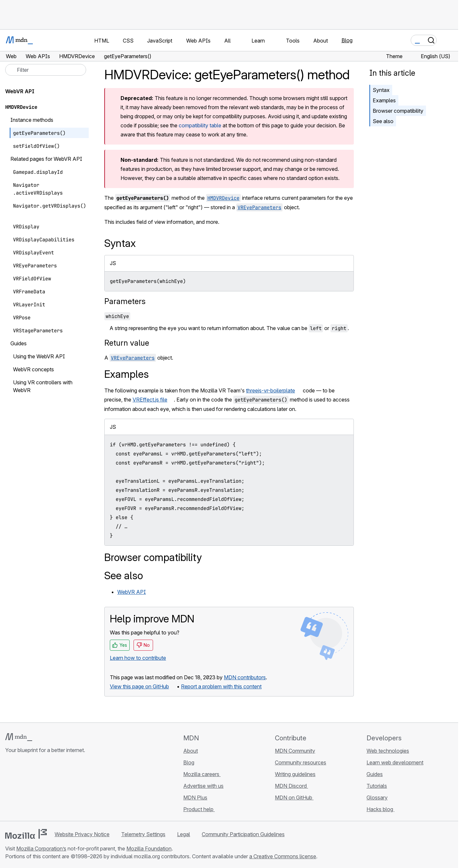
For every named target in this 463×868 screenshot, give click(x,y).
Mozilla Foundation (149, 849)
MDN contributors (245, 677)
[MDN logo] (19, 737)
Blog (347, 40)
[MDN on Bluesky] (21, 789)
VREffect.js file (150, 400)
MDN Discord (291, 786)
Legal (184, 834)
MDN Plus (195, 798)
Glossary (377, 798)
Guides (375, 774)
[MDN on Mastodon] (44, 789)
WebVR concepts (33, 369)
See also (383, 121)
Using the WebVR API (39, 356)
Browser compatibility (398, 111)
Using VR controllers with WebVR (43, 386)
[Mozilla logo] (26, 834)
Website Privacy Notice (82, 834)
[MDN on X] (32, 789)
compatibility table (200, 125)
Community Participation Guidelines (243, 834)
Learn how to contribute (138, 658)
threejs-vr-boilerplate (270, 390)
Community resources (301, 762)
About (191, 751)
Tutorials (377, 786)
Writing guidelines (295, 774)
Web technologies (388, 751)
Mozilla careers (202, 774)
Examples (384, 100)
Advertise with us (203, 786)
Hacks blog (380, 809)
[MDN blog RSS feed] (56, 789)
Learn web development (395, 762)
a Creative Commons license (283, 856)
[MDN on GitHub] (9, 789)
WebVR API (132, 592)
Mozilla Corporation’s (41, 849)
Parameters (125, 301)
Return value (127, 343)
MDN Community (295, 751)
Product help (199, 809)
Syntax (381, 90)
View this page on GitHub (139, 686)
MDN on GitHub (294, 798)
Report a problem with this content (221, 686)
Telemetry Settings (143, 834)
